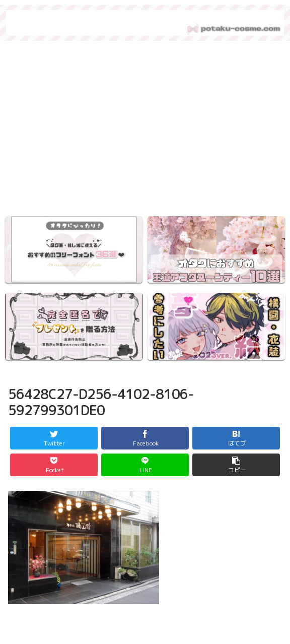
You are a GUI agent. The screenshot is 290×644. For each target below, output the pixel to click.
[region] (145, 132)
